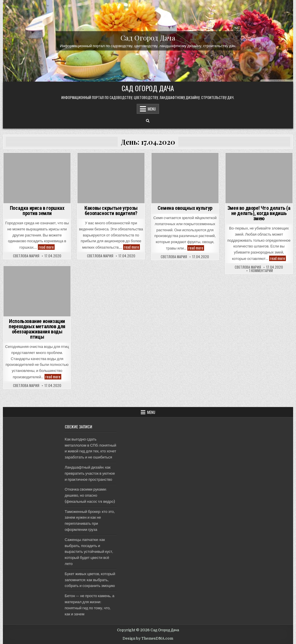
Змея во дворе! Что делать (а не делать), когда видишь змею (259, 213)
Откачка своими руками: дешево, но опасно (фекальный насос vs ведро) (90, 495)
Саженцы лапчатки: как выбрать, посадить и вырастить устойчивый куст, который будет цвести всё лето (89, 552)
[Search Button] (148, 121)
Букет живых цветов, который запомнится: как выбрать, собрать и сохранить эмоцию (90, 580)
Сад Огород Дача (148, 38)
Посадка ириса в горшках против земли (37, 211)
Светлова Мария (26, 256)
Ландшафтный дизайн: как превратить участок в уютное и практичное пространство (90, 473)
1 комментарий (261, 271)
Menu (152, 109)
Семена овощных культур (185, 208)
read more (47, 247)
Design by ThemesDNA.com (148, 639)
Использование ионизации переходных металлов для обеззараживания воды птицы (37, 329)
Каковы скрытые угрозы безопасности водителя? (111, 211)
